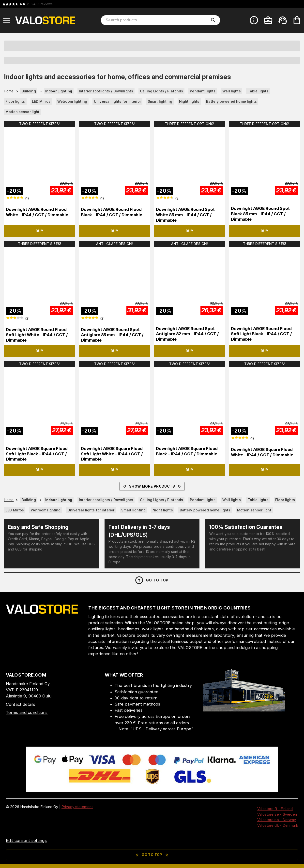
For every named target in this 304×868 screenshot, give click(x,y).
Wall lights (231, 91)
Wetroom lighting (72, 101)
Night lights (189, 101)
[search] (213, 20)
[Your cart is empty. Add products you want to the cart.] (297, 20)
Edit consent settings (26, 840)
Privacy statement (77, 807)
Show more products (152, 486)
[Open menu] (7, 20)
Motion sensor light (23, 112)
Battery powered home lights (231, 101)
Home (9, 91)
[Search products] (157, 20)
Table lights (258, 91)
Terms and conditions (27, 712)
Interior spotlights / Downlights (106, 91)
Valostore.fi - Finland (275, 809)
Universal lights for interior (117, 101)
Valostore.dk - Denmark (278, 825)
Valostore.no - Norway (277, 820)
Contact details (21, 704)
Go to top (151, 580)
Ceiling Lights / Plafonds (161, 91)
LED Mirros (41, 101)
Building (29, 91)
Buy (39, 231)
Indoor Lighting (59, 91)
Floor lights (15, 101)
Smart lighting (160, 101)
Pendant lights (203, 91)
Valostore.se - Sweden (277, 814)
